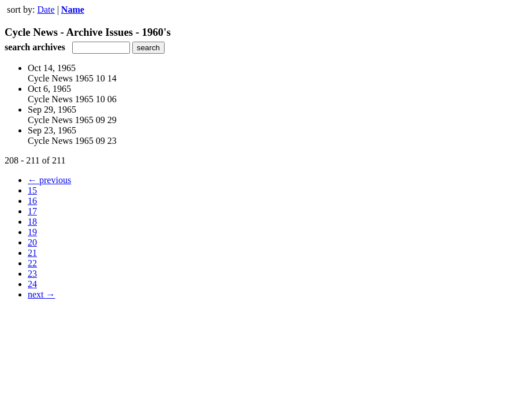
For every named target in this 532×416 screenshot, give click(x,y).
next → (42, 294)
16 (32, 201)
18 (32, 222)
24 (32, 284)
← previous (49, 180)
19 (32, 232)
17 (32, 211)
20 (32, 242)
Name (73, 10)
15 (32, 190)
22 (32, 263)
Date (46, 10)
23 (32, 274)
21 (32, 253)
